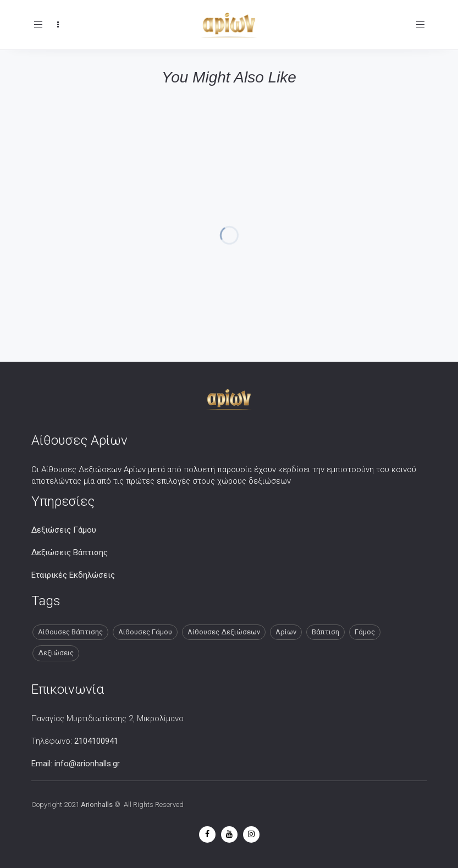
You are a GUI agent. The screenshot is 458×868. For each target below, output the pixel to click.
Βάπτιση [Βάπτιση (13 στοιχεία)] (325, 632)
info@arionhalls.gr (87, 764)
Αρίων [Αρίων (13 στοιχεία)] (286, 632)
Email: (43, 764)
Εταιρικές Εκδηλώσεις (73, 575)
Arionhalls (97, 805)
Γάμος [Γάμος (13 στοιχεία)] (365, 632)
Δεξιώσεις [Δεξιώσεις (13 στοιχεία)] (56, 653)
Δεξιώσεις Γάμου (64, 530)
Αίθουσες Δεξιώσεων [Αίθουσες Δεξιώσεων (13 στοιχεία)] (224, 632)
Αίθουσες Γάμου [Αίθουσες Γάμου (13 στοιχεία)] (145, 632)
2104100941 (96, 741)
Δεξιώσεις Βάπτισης (70, 552)
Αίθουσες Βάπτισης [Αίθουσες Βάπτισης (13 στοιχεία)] (70, 632)
